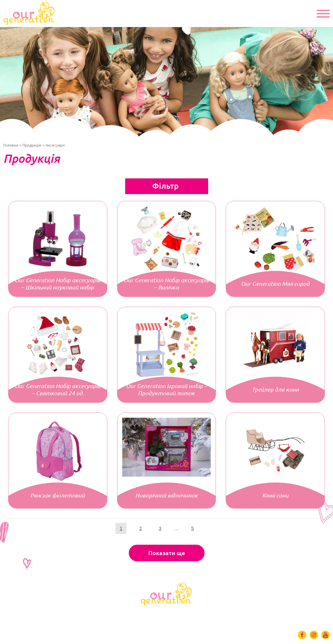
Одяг (84, 615)
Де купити (236, 615)
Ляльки (55, 615)
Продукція (32, 145)
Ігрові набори (164, 615)
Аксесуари (118, 615)
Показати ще (167, 553)
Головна (11, 145)
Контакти (276, 615)
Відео (202, 615)
